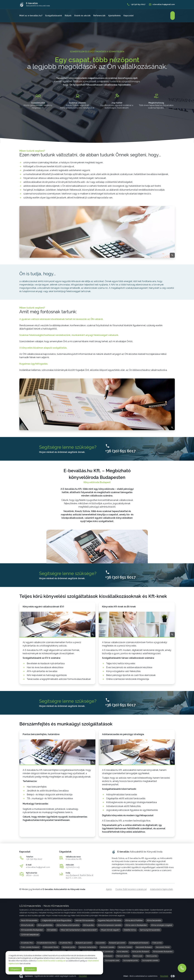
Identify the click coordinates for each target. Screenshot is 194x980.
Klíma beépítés (123, 951)
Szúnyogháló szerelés (150, 960)
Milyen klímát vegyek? (110, 930)
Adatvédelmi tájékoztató (162, 889)
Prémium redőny (123, 956)
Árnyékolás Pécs (27, 943)
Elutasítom (30, 969)
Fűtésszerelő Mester (51, 947)
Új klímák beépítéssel (30, 935)
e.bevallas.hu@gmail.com (38, 867)
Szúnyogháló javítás (131, 960)
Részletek (83, 976)
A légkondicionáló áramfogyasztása (56, 920)
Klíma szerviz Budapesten (136, 925)
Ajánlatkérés (114, 16)
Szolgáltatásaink (54, 16)
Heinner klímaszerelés (85, 920)
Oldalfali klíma (130, 930)
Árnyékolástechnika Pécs (46, 943)
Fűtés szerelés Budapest (30, 947)
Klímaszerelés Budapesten (32, 930)
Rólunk (68, 16)
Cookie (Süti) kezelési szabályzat (131, 889)
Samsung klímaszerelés (150, 930)
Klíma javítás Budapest (141, 951)
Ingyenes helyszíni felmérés (110, 920)
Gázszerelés (100, 943)
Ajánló (109, 889)
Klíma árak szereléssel (105, 951)
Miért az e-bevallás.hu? (31, 16)
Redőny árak (138, 956)
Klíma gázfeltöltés (45, 925)
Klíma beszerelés (154, 920)
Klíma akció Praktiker (134, 920)
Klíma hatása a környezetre (68, 925)
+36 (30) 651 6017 (34, 859)
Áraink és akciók (82, 16)
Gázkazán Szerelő (125, 947)
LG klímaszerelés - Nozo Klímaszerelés (44, 906)
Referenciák (99, 16)
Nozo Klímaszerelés (29, 920)
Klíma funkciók (27, 925)
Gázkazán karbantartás (88, 947)
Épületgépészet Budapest (139, 943)
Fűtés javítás (157, 943)
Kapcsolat (129, 16)
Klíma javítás (89, 925)
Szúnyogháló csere (112, 960)
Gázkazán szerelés (107, 947)
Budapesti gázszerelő (84, 943)
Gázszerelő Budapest (144, 947)
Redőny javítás (152, 956)
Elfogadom (15, 969)
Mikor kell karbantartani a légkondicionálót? (79, 930)
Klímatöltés (52, 930)
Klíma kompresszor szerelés (110, 925)
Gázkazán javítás (69, 947)
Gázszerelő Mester (163, 947)
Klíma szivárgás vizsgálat (162, 925)
